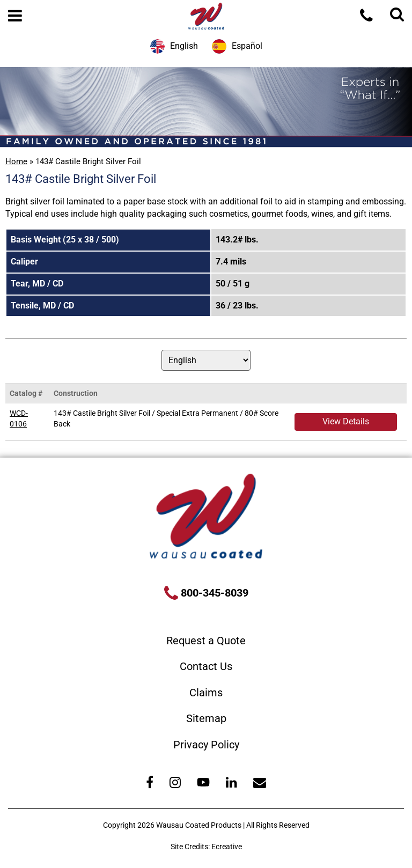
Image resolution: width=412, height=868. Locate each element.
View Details (346, 421)
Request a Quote (206, 641)
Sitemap (206, 718)
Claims (206, 693)
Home (16, 161)
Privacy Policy (206, 745)
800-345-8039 (213, 593)
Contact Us (206, 666)
